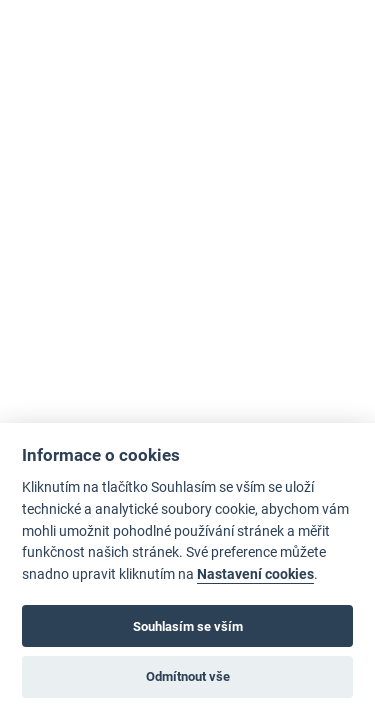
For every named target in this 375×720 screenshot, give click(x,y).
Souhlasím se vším (188, 626)
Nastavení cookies (255, 574)
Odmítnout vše (188, 676)
